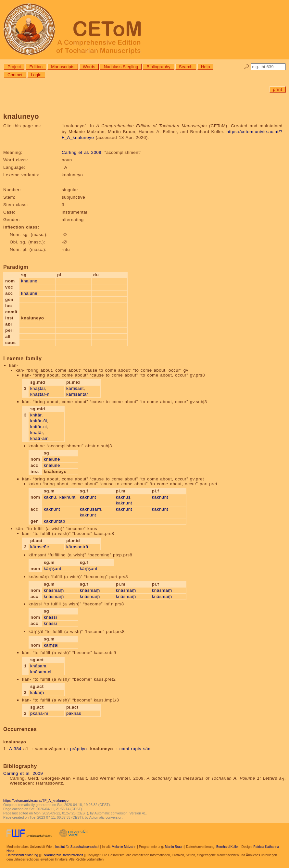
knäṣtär (38, 388)
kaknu (50, 497)
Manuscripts (63, 67)
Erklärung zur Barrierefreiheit (62, 855)
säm (148, 749)
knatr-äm (39, 438)
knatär (37, 433)
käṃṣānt (75, 388)
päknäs (74, 713)
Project (14, 67)
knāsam (38, 666)
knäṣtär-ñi (40, 394)
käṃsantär (77, 394)
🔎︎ (247, 67)
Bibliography (158, 67)
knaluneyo (101, 749)
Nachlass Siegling (121, 67)
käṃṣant (53, 569)
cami (124, 749)
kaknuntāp (55, 521)
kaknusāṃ (91, 509)
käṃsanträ (77, 547)
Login (36, 75)
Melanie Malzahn (124, 847)
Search (186, 67)
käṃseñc (40, 547)
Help (205, 67)
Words (89, 67)
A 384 (15, 749)
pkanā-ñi (39, 713)
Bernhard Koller (227, 847)
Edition (36, 67)
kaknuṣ (123, 497)
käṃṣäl (51, 645)
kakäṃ (37, 693)
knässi (50, 617)
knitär (36, 415)
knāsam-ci (41, 672)
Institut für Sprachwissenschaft (77, 847)
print (278, 89)
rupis (136, 749)
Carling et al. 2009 (82, 152)
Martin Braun (174, 847)
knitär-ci (38, 427)
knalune (29, 281)
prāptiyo (78, 749)
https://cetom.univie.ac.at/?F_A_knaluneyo (36, 800)
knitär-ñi (39, 421)
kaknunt (68, 497)
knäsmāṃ (54, 590)
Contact (15, 75)
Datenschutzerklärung (22, 855)
